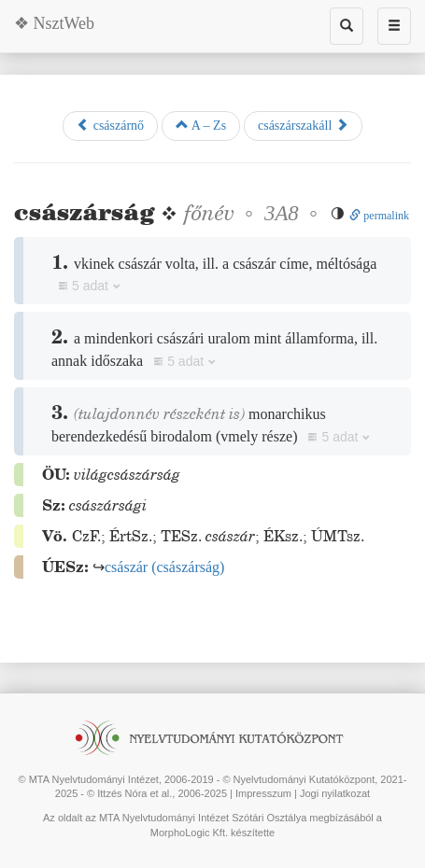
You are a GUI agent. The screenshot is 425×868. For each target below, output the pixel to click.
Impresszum (263, 793)
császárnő (110, 125)
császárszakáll (303, 125)
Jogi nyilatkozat (335, 793)
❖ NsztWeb (54, 23)
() (164, 567)
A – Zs (201, 125)
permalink (379, 216)
